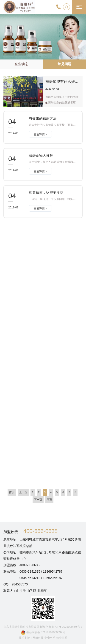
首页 (12, 492)
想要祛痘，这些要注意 (46, 193)
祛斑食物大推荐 (41, 155)
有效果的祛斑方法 (43, 118)
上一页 (23, 492)
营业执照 (62, 638)
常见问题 (64, 64)
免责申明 (50, 638)
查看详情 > (40, 135)
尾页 (49, 500)
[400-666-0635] (58, 7)
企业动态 (21, 64)
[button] (46, 103)
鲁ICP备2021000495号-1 (67, 627)
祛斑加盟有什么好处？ (64, 82)
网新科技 (38, 638)
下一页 (38, 500)
